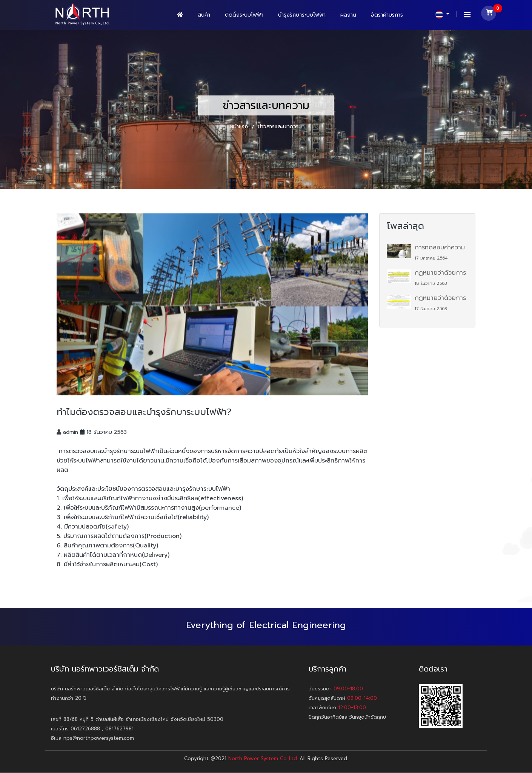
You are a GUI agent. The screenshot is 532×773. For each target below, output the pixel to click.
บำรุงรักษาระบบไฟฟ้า (302, 15)
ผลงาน (348, 15)
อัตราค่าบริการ (387, 15)
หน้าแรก (240, 127)
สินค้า (204, 15)
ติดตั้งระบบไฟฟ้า (244, 15)
